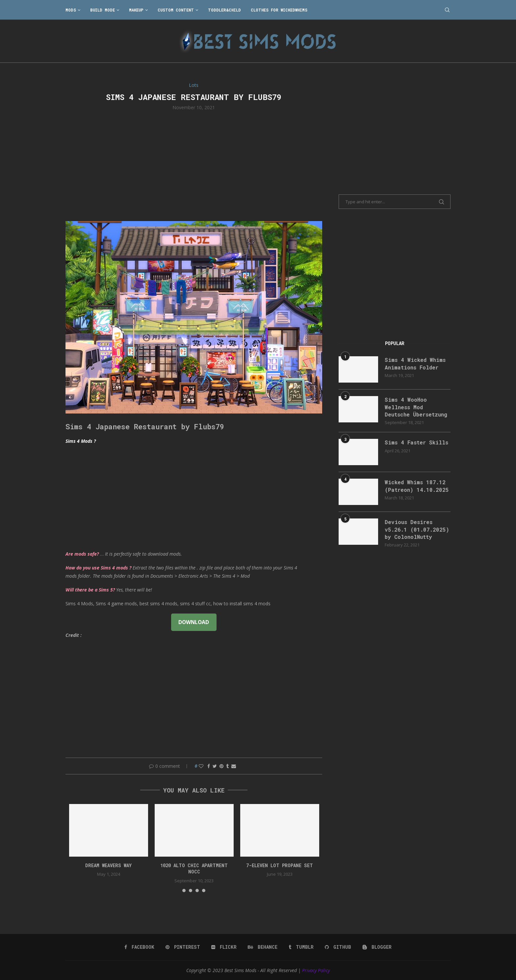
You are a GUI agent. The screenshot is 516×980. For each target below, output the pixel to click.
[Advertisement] (194, 165)
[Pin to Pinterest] (221, 766)
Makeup (136, 10)
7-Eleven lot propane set (280, 865)
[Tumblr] (301, 947)
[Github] (338, 947)
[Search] (447, 10)
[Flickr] (224, 947)
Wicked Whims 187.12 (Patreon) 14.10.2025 (417, 486)
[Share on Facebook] (209, 766)
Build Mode (103, 10)
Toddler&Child (224, 10)
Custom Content (176, 10)
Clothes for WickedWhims (279, 10)
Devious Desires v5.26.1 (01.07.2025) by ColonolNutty (417, 529)
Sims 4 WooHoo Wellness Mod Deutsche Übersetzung (416, 407)
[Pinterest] (183, 947)
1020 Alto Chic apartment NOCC (194, 869)
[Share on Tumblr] (227, 766)
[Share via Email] (234, 766)
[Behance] (263, 947)
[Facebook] (139, 947)
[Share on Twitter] (215, 766)
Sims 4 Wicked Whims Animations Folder (415, 363)
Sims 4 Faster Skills (416, 442)
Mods (71, 10)
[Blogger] (377, 947)
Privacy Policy (316, 970)
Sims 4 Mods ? (81, 441)
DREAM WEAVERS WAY (108, 865)
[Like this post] (201, 766)
